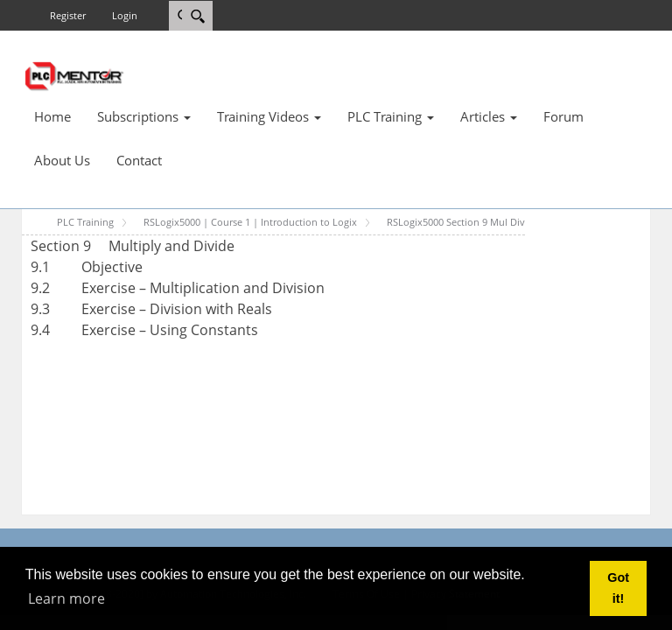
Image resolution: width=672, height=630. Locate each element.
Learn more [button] (66, 598)
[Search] (197, 16)
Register (68, 15)
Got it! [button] (618, 588)
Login (125, 15)
